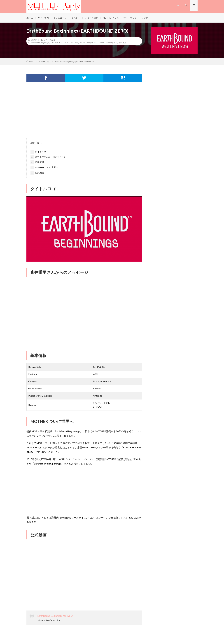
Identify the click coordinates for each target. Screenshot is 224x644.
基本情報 (37, 162)
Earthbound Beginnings (40, 43)
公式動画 (37, 173)
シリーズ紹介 (91, 18)
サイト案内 (43, 18)
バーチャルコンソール (96, 43)
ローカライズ (112, 43)
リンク (145, 18)
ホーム (30, 18)
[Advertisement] (84, 113)
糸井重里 (123, 43)
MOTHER (74, 43)
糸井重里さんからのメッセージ (48, 157)
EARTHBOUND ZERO (60, 43)
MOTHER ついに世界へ (44, 168)
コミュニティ (60, 18)
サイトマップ (130, 18)
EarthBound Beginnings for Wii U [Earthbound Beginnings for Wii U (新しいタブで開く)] (55, 616)
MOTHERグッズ (111, 18)
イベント (76, 18)
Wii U (82, 43)
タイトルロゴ (39, 152)
